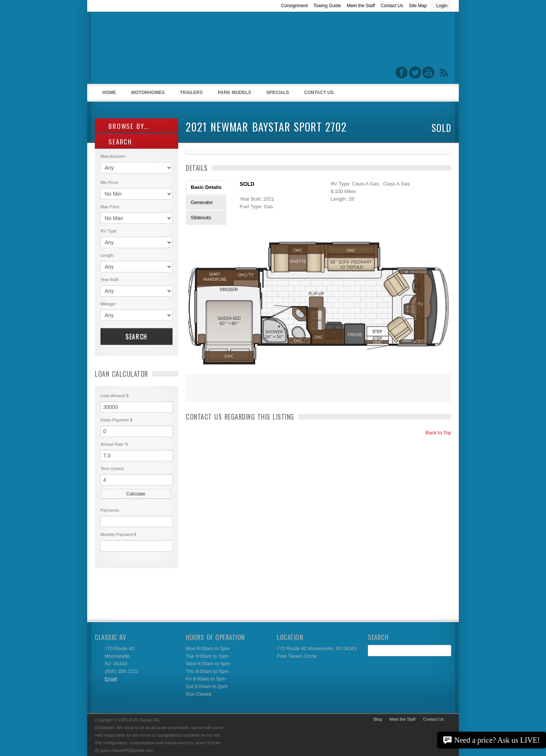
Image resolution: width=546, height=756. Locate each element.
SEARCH (116, 142)
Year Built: (110, 280)
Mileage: (108, 304)
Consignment (294, 6)
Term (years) (112, 468)
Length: (107, 255)
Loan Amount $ (115, 396)
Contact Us (392, 6)
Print (195, 393)
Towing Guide (327, 6)
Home (109, 93)
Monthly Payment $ (118, 534)
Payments (110, 510)
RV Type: (109, 231)
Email (111, 679)
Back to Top (435, 433)
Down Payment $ (116, 420)
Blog (378, 719)
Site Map (418, 6)
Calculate (136, 494)
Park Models (234, 93)
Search (136, 336)
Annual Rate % (114, 444)
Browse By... (125, 126)
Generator (202, 202)
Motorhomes (147, 95)
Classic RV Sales (152, 50)
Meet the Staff (361, 6)
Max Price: (110, 207)
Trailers (190, 95)
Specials (278, 93)
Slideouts (201, 218)
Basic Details (206, 187)
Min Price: (110, 182)
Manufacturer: (113, 156)
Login (442, 6)
